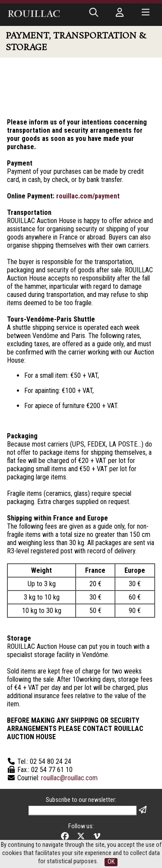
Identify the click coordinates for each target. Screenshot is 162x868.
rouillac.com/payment (88, 196)
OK (111, 862)
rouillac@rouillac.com (69, 778)
